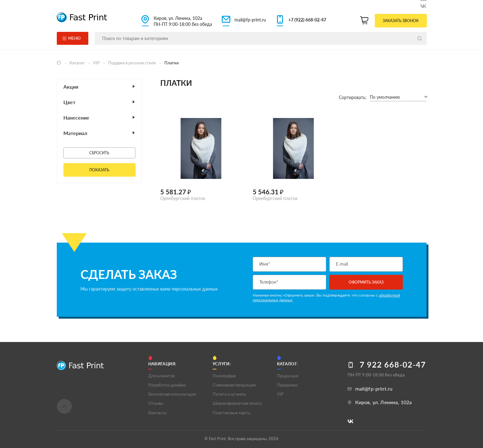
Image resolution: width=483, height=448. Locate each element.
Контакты (157, 413)
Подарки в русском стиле (133, 63)
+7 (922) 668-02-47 (307, 20)
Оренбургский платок (183, 198)
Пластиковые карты (231, 413)
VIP (97, 63)
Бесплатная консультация (172, 394)
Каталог (77, 63)
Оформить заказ (366, 282)
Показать (99, 170)
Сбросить (99, 153)
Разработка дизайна (167, 385)
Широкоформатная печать (237, 403)
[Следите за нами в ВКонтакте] (423, 5)
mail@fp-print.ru (250, 20)
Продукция (288, 376)
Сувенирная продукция (234, 385)
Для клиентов (161, 376)
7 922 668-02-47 (393, 365)
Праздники (287, 385)
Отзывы (156, 403)
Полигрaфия (224, 376)
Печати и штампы (229, 394)
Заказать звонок (401, 21)
